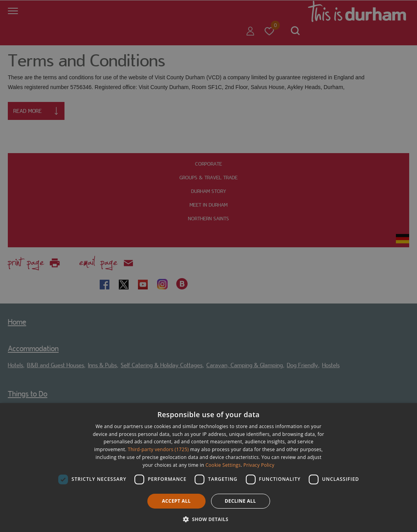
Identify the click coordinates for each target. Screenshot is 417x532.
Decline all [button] (240, 501)
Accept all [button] (176, 501)
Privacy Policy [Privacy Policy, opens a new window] (259, 465)
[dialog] (208, 468)
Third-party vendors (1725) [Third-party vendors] (158, 449)
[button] (209, 519)
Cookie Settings (223, 465)
